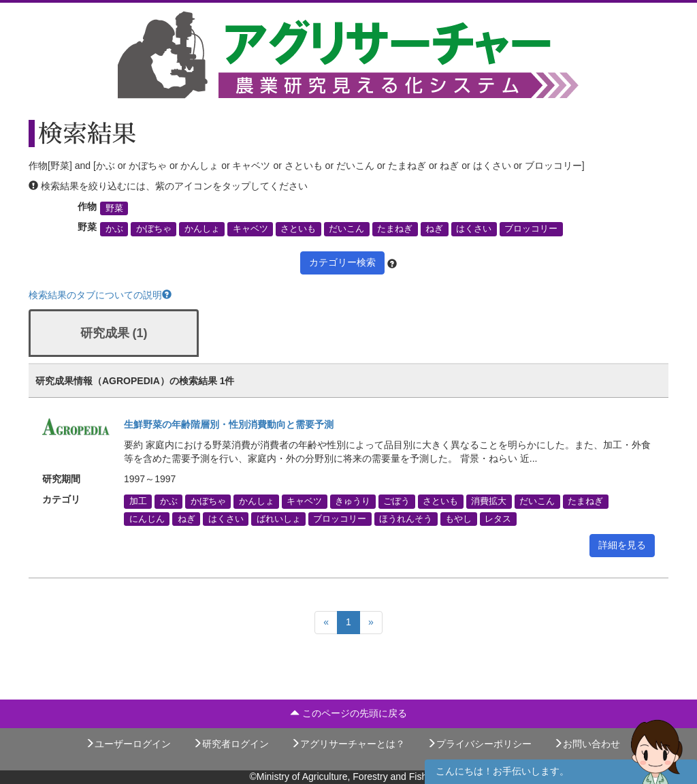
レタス (498, 518)
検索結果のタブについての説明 (100, 295)
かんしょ (202, 229)
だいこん (346, 229)
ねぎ (434, 229)
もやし (458, 518)
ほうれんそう (406, 518)
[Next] (371, 623)
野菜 (114, 208)
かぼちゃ (154, 229)
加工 (138, 501)
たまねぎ (395, 229)
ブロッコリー (531, 229)
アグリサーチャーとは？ (348, 744)
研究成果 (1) (114, 333)
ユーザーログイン (128, 744)
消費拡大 (489, 501)
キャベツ (250, 229)
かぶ (114, 229)
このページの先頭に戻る (348, 713)
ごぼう (396, 501)
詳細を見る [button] (622, 545)
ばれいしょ (279, 518)
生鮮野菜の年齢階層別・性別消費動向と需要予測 (229, 424)
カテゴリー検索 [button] (342, 262)
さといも (298, 229)
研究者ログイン (231, 744)
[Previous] (326, 623)
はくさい (474, 229)
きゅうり (353, 501)
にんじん (147, 518)
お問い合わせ (587, 744)
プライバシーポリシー (479, 744)
